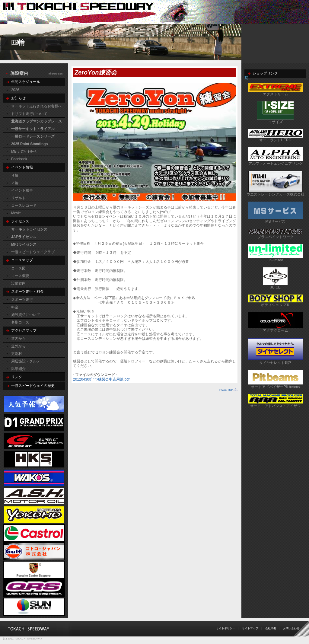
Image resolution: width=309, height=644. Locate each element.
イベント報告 (22, 190)
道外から (18, 346)
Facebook (19, 159)
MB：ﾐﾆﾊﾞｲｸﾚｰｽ (24, 151)
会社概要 (271, 628)
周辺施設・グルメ (26, 361)
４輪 (15, 175)
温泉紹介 (18, 369)
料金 (15, 307)
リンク (17, 377)
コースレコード (24, 206)
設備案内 (18, 283)
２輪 (15, 183)
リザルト (18, 198)
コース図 (18, 268)
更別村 (17, 354)
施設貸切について (26, 315)
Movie (16, 213)
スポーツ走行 (22, 300)
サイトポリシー (226, 628)
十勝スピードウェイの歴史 (33, 386)
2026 (15, 90)
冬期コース (20, 322)
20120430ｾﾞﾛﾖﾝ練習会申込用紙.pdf (101, 379)
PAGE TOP (226, 390)
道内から (18, 339)
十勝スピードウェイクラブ (33, 252)
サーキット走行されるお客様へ (37, 106)
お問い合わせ (291, 628)
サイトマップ (250, 628)
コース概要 (20, 276)
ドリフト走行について (29, 114)
